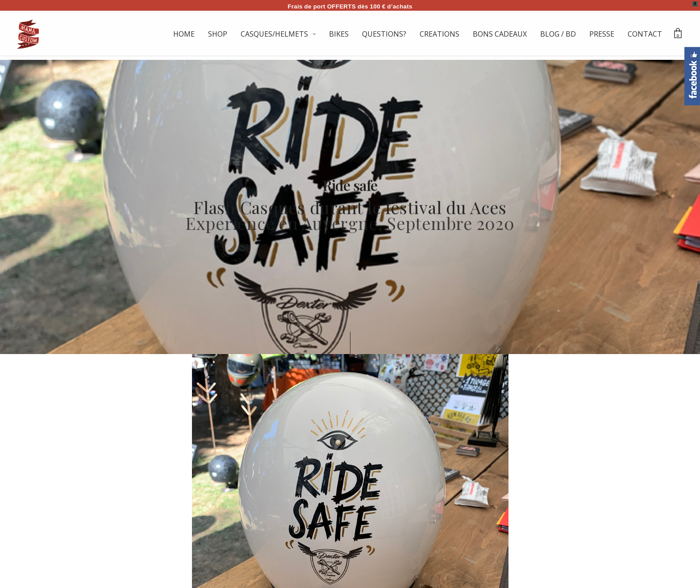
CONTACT (645, 34)
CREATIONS (440, 34)
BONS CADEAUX (500, 34)
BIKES (339, 34)
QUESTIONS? (384, 34)
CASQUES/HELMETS (274, 34)
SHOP (218, 34)
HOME (184, 34)
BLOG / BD (558, 34)
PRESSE (602, 34)
